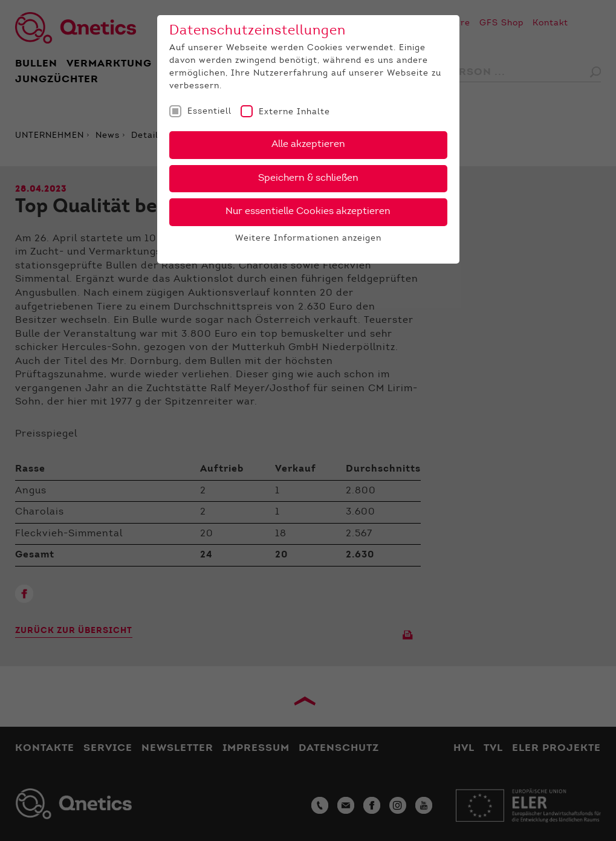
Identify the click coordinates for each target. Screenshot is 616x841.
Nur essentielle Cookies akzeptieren (308, 212)
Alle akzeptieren (308, 144)
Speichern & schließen (308, 178)
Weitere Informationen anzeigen (308, 239)
